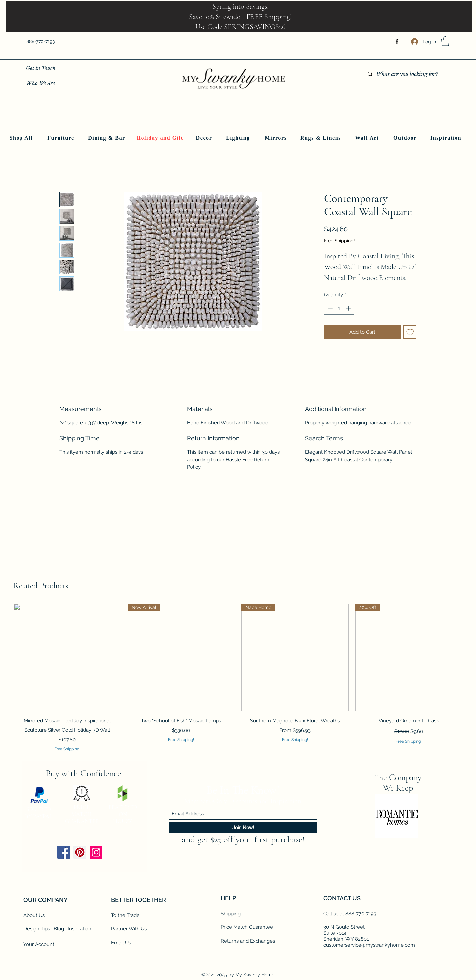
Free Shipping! (339, 241)
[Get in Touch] (41, 68)
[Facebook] (397, 41)
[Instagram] (96, 852)
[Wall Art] (368, 138)
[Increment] (349, 308)
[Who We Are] (41, 83)
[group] (238, 678)
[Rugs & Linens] (321, 138)
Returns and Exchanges (248, 941)
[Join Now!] (243, 827)
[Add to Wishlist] (410, 332)
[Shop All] (22, 138)
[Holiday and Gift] (161, 138)
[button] (445, 41)
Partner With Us (129, 929)
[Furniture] (61, 138)
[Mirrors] (277, 138)
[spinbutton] (339, 308)
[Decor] (205, 138)
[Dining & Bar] (107, 138)
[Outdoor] (406, 138)
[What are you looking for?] (409, 74)
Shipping (231, 914)
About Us (34, 915)
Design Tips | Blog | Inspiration (57, 929)
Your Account (39, 944)
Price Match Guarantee (247, 927)
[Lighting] (239, 138)
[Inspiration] (447, 138)
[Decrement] (329, 308)
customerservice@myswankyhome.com (369, 945)
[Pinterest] (80, 852)
